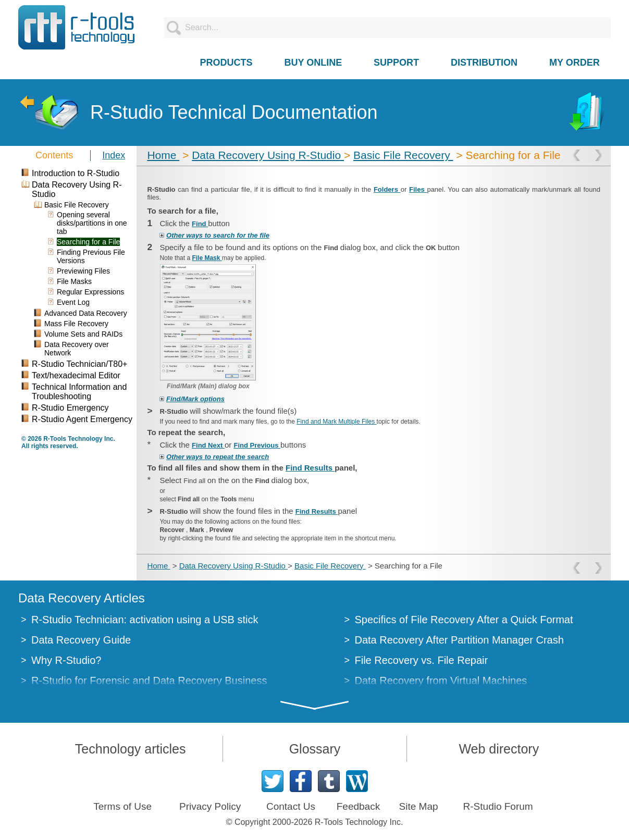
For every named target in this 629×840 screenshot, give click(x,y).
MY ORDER (575, 63)
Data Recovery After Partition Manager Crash (459, 640)
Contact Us (291, 806)
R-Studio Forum (498, 806)
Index (114, 155)
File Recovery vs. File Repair (422, 660)
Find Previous (257, 445)
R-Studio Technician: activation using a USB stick (145, 620)
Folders (387, 189)
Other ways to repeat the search (218, 457)
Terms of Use (122, 806)
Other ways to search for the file (218, 235)
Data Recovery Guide (81, 640)
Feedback (358, 806)
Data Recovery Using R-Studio (268, 155)
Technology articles (131, 749)
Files (418, 189)
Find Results (310, 468)
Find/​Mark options (195, 399)
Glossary (315, 749)
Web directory (499, 749)
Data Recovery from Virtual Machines (441, 681)
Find (200, 224)
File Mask (207, 258)
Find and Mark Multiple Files (336, 422)
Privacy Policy (210, 806)
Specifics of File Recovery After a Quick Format (464, 620)
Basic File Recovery (403, 155)
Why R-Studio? (66, 660)
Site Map (419, 806)
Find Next (208, 445)
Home (163, 155)
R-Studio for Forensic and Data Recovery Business (149, 681)
